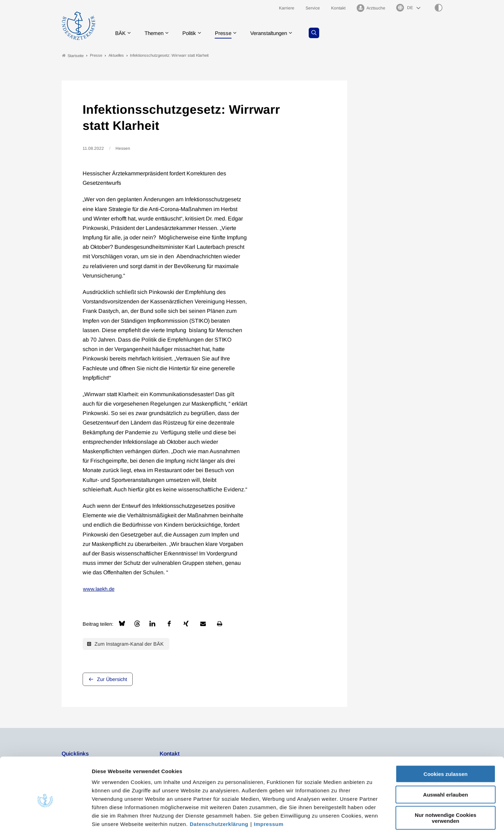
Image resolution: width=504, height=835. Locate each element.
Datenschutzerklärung (219, 793)
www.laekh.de (99, 589)
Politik (193, 33)
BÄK (121, 33)
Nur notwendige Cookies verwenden (446, 787)
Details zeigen (373, 821)
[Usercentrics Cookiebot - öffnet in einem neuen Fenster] (45, 821)
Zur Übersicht (112, 680)
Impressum (269, 793)
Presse (228, 33)
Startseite (73, 55)
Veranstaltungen (276, 33)
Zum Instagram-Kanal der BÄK (125, 644)
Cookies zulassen (446, 743)
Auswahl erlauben (446, 763)
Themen (156, 33)
